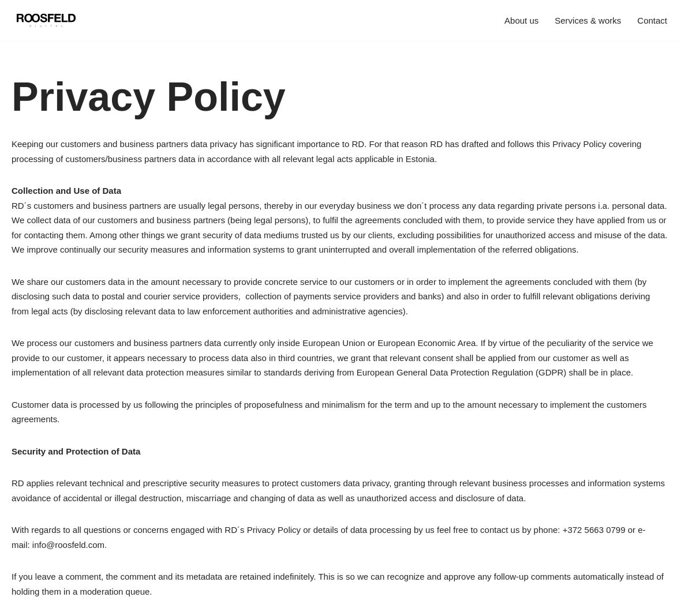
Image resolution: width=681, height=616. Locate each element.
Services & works (588, 20)
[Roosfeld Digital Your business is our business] (46, 20)
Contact (652, 20)
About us (521, 20)
